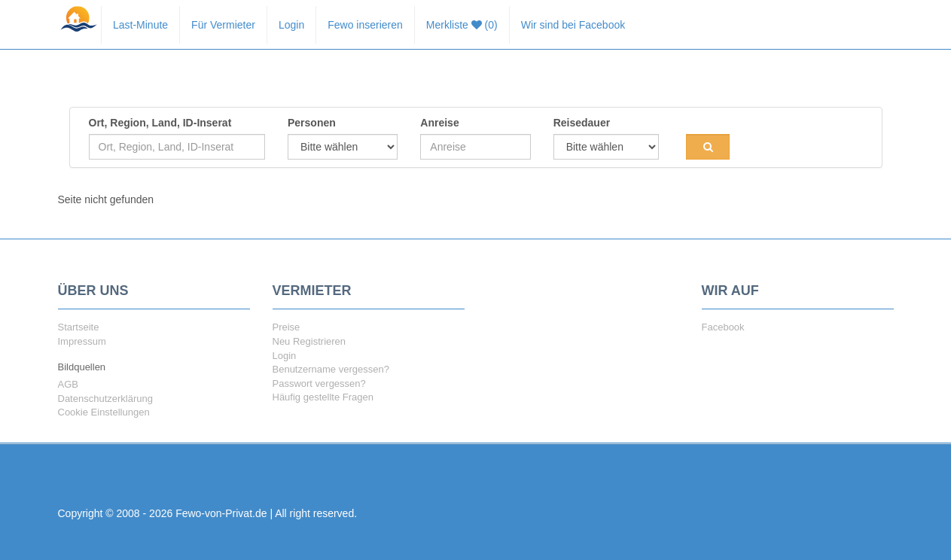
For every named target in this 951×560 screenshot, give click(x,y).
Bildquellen (82, 367)
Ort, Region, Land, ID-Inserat (160, 123)
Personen (312, 123)
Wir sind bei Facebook (573, 25)
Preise (287, 327)
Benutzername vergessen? (331, 369)
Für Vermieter (223, 25)
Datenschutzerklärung (105, 399)
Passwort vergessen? (319, 383)
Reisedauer (582, 123)
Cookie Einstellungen (104, 412)
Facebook (723, 327)
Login (291, 25)
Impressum (82, 341)
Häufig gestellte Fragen (323, 397)
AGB (68, 384)
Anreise (439, 123)
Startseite (79, 327)
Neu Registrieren (309, 341)
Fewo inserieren (365, 25)
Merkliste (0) (462, 25)
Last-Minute (140, 25)
